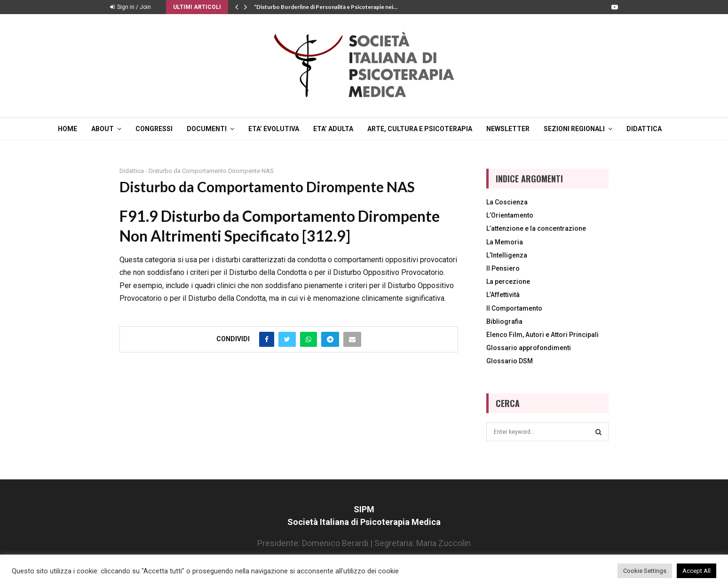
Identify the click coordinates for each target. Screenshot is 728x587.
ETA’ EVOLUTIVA (274, 129)
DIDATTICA (644, 129)
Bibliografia (504, 321)
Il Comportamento (514, 308)
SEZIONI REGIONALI (574, 129)
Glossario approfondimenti (529, 348)
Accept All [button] (696, 571)
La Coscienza (507, 202)
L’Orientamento (510, 215)
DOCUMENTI (207, 129)
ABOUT (103, 129)
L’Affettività (503, 295)
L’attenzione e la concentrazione (536, 228)
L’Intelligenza (507, 255)
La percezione (508, 282)
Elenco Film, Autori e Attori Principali (542, 335)
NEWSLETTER (508, 129)
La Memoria (505, 242)
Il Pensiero (503, 268)
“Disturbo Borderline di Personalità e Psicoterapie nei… (326, 7)
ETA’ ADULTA (333, 129)
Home (67, 129)
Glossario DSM (510, 361)
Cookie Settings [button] (645, 571)
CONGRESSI (154, 129)
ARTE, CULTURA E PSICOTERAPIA (420, 129)
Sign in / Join (131, 7)
